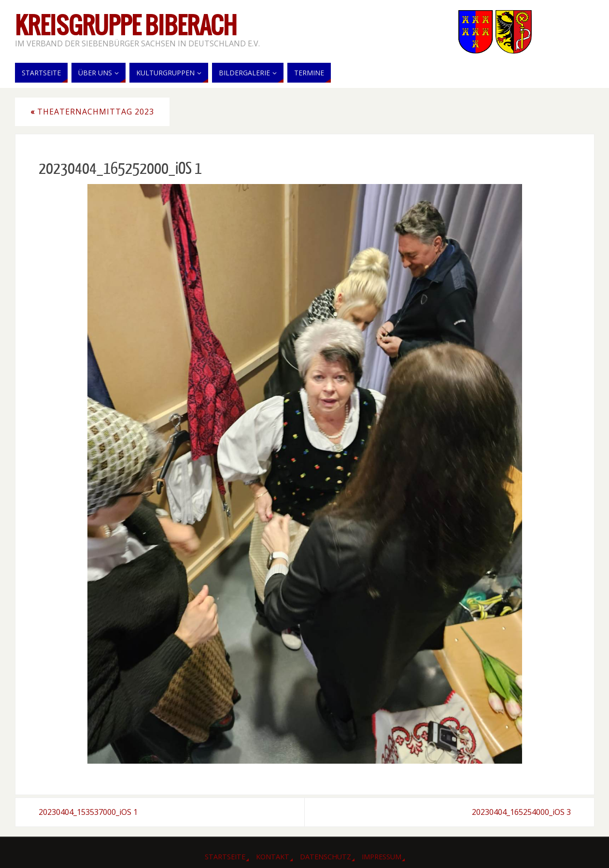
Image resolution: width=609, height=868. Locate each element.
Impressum (382, 857)
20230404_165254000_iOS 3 (521, 812)
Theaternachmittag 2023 (92, 112)
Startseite (225, 857)
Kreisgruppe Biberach (126, 27)
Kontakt (273, 857)
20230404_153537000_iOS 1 (88, 812)
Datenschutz (326, 857)
